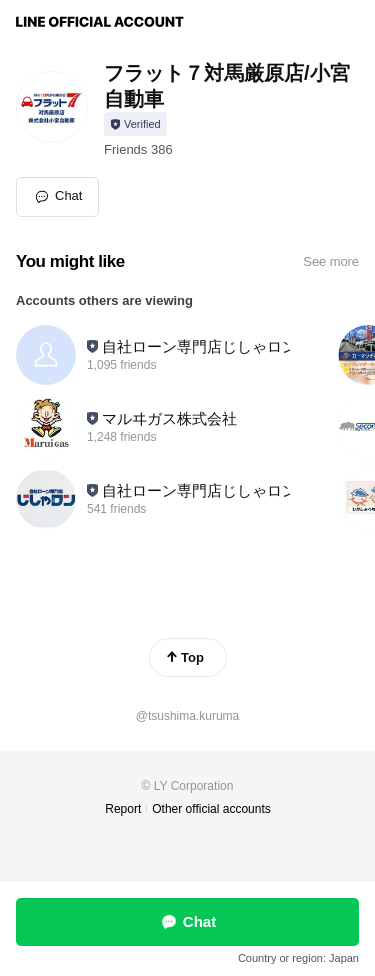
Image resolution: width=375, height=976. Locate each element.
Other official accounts (211, 809)
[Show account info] (135, 124)
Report (123, 809)
